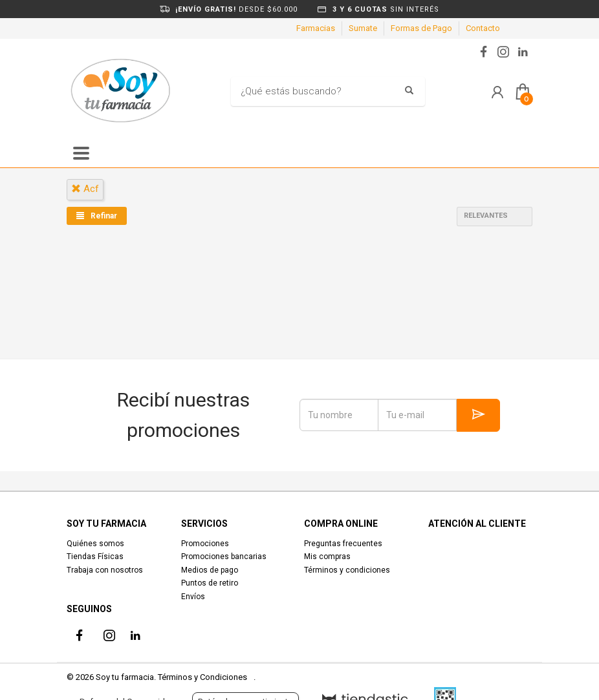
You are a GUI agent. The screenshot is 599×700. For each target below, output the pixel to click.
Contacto (483, 28)
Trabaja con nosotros (105, 570)
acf (85, 189)
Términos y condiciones (347, 570)
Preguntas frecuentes (343, 544)
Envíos (193, 597)
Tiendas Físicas (95, 557)
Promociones (205, 544)
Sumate (363, 28)
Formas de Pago (421, 28)
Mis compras (327, 557)
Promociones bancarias (224, 557)
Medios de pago (210, 570)
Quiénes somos (95, 544)
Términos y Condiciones (202, 677)
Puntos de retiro (210, 583)
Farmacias (316, 28)
